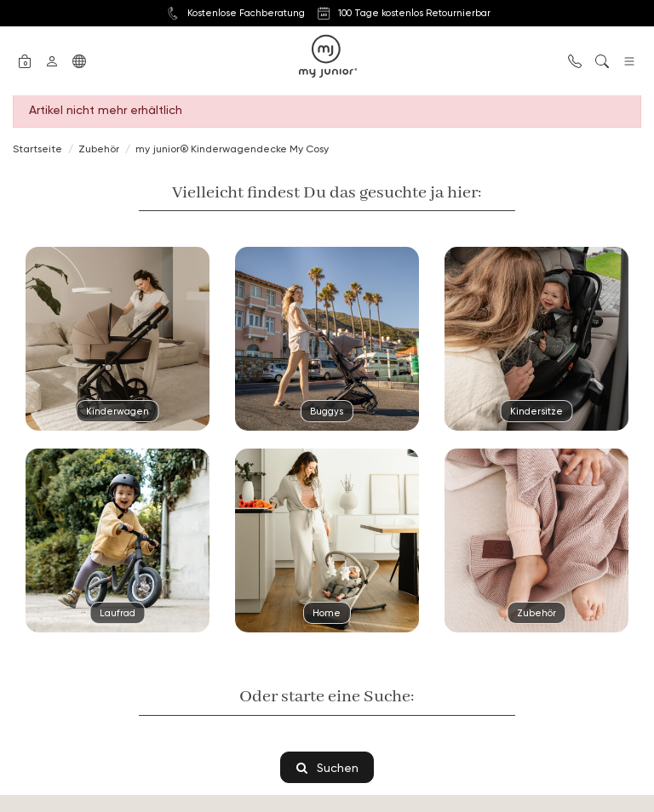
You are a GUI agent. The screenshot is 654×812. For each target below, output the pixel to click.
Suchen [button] (327, 767)
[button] (25, 60)
